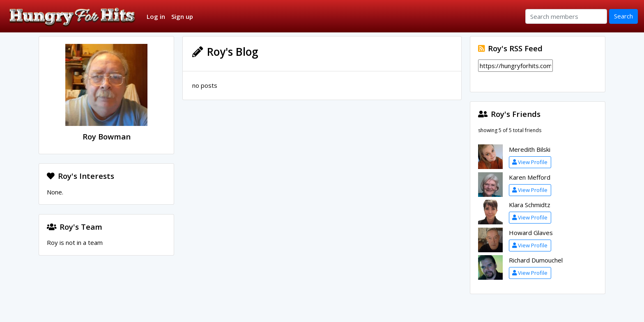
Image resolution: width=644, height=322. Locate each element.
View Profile (530, 162)
